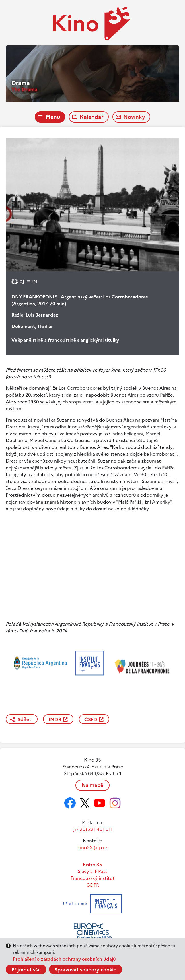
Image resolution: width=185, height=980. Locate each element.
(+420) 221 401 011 (92, 829)
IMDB (55, 719)
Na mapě (92, 785)
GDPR (93, 885)
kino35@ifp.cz (92, 847)
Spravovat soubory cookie (86, 970)
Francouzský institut (93, 878)
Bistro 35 (92, 865)
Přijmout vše (26, 970)
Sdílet (24, 719)
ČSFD (91, 719)
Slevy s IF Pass (92, 871)
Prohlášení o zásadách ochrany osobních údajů (64, 959)
